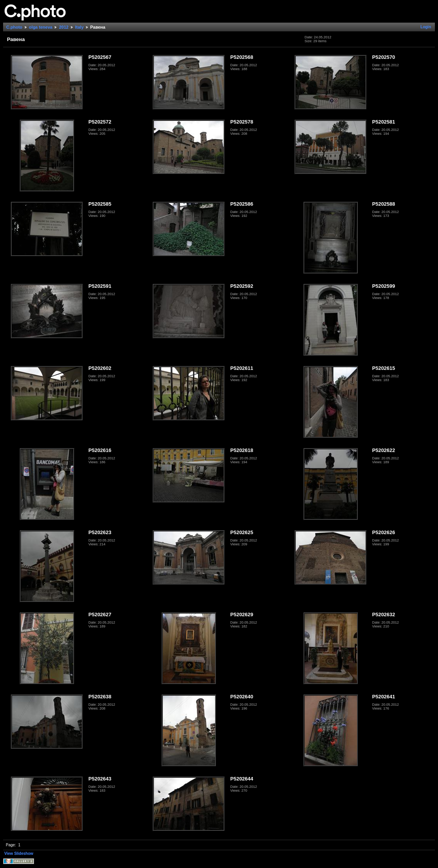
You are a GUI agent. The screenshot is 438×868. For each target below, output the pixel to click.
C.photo (14, 27)
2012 (64, 27)
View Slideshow (19, 853)
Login (426, 27)
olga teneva (41, 27)
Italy (79, 27)
